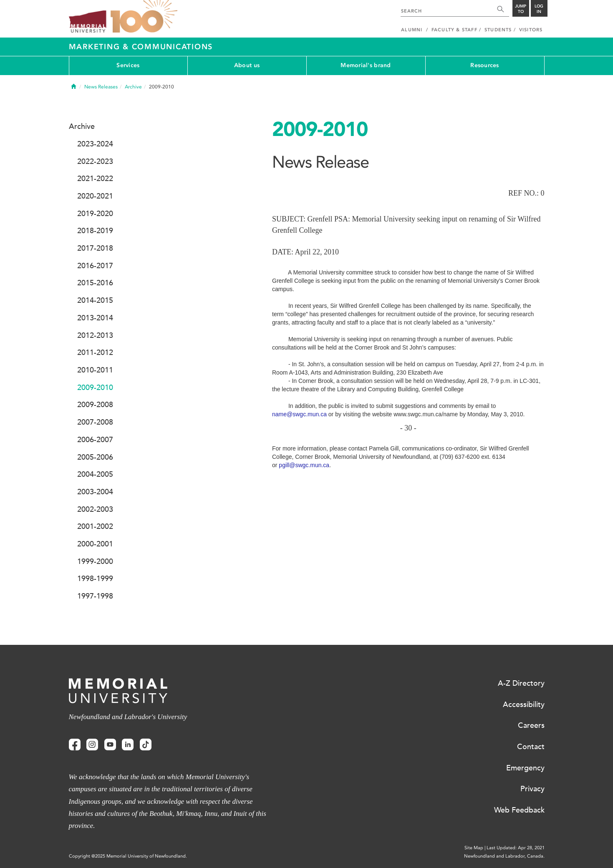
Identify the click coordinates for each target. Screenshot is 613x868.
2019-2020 (95, 214)
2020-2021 (95, 196)
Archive (133, 87)
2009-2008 (95, 405)
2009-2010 (95, 387)
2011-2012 (95, 352)
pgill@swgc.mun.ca (304, 465)
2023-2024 (95, 144)
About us (247, 65)
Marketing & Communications (141, 47)
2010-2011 (95, 370)
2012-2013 (95, 335)
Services (128, 65)
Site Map (474, 848)
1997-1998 (95, 596)
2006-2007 (95, 440)
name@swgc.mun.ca (299, 414)
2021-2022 (95, 179)
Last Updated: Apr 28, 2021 (516, 848)
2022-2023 (95, 161)
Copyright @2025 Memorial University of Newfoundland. (128, 856)
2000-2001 (95, 544)
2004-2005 (95, 474)
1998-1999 (95, 579)
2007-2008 (95, 422)
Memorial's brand (366, 65)
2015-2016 (95, 283)
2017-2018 (95, 248)
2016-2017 (95, 266)
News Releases (101, 87)
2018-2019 (95, 231)
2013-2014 (95, 318)
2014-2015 (95, 300)
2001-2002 (95, 526)
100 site (144, 17)
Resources (485, 65)
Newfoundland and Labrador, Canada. (504, 856)
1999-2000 (95, 561)
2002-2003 (95, 509)
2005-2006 (95, 457)
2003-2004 (95, 492)
